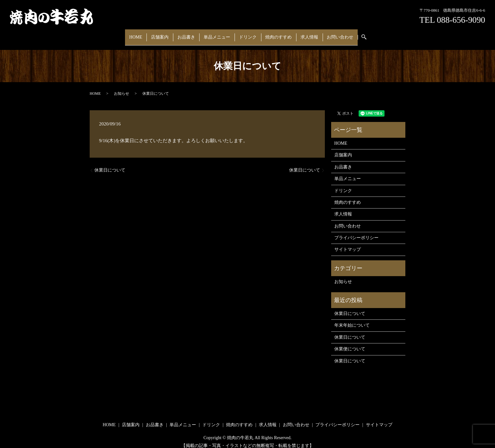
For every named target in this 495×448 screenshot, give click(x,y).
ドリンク (246, 34)
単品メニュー (219, 34)
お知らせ (122, 87)
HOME (148, 34)
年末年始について (352, 319)
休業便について (350, 343)
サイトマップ (348, 243)
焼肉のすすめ (273, 34)
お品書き (191, 34)
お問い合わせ (328, 34)
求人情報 (301, 34)
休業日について (110, 164)
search (354, 34)
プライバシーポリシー (356, 232)
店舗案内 (168, 34)
